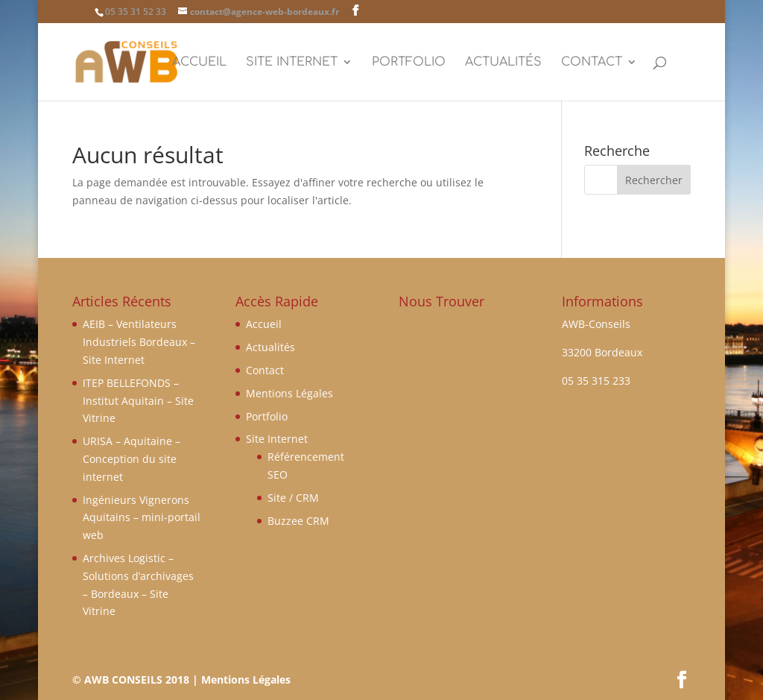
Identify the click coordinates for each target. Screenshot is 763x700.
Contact (592, 63)
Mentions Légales (289, 393)
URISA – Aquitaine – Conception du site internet (132, 459)
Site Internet (292, 63)
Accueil (199, 63)
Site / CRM (293, 498)
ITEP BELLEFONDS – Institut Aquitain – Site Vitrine (138, 401)
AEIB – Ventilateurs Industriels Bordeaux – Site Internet (139, 342)
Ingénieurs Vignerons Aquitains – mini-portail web (142, 518)
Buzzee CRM (298, 521)
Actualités (503, 63)
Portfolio (409, 63)
